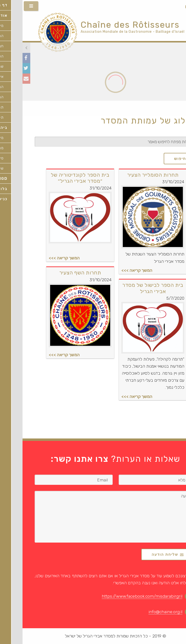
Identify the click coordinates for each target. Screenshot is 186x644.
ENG (179, 7)
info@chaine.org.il (143, 612)
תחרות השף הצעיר (58, 273)
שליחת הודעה (142, 554)
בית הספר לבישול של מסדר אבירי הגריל (130, 288)
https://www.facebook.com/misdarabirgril (120, 596)
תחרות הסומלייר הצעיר (130, 175)
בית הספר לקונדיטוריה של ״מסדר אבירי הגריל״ (58, 178)
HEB (167, 7)
